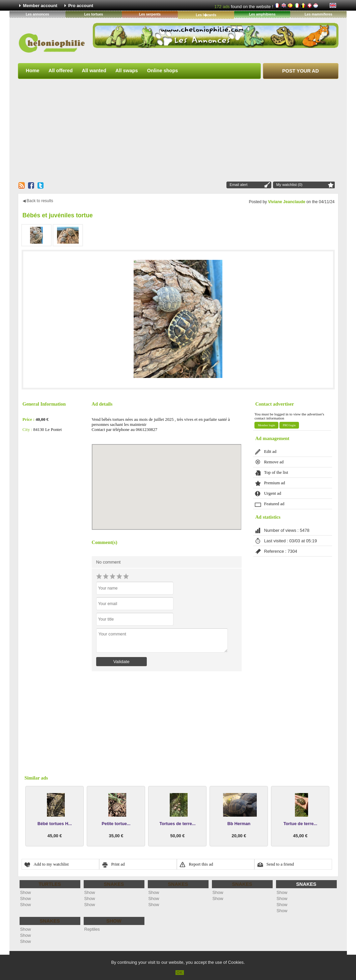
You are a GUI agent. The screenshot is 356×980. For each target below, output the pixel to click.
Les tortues (93, 14)
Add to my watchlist (51, 864)
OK (180, 973)
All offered (61, 71)
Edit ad (270, 452)
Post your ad (300, 71)
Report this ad (201, 864)
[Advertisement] (178, 130)
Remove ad (274, 462)
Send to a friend (280, 864)
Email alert (239, 185)
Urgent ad (273, 493)
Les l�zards (206, 15)
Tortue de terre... (300, 824)
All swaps (127, 71)
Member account (40, 6)
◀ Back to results (38, 201)
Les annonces (37, 14)
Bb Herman (239, 824)
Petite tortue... (116, 824)
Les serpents (150, 14)
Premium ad (275, 483)
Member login (266, 425)
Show (26, 892)
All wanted (94, 71)
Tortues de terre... (177, 824)
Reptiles (92, 929)
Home (33, 71)
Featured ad (274, 504)
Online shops (162, 71)
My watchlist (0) (290, 185)
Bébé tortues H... (55, 824)
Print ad (118, 864)
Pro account (81, 6)
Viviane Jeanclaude (287, 202)
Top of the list (276, 472)
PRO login (289, 425)
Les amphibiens (262, 14)
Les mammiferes (319, 14)
